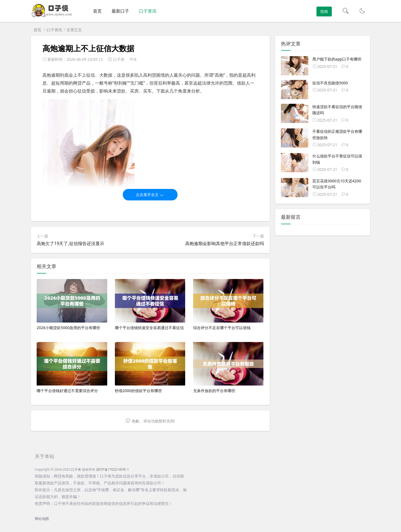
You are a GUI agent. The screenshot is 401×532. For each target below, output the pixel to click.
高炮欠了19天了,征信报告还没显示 (70, 243)
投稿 (324, 11)
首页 (97, 11)
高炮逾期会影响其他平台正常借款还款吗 (225, 243)
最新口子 (120, 11)
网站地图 (42, 519)
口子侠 (76, 469)
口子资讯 (148, 11)
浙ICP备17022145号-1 (113, 469)
